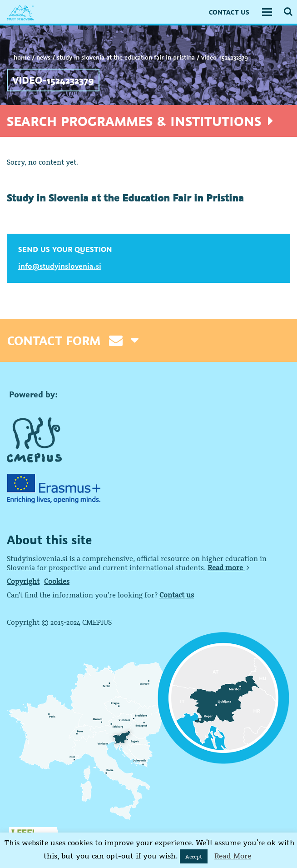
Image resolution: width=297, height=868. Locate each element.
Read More (233, 856)
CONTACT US (229, 12)
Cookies (57, 581)
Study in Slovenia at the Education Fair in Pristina (126, 57)
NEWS (43, 57)
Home (22, 57)
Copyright (23, 581)
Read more (228, 567)
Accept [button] (194, 856)
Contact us (177, 595)
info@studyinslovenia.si (60, 266)
